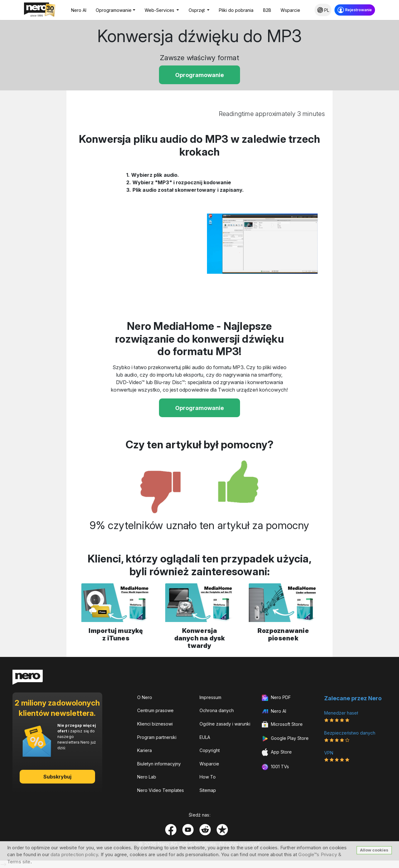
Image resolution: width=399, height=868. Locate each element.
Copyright (210, 750)
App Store (277, 752)
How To (208, 777)
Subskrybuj (58, 777)
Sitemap (208, 790)
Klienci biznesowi (155, 724)
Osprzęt (197, 10)
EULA (205, 737)
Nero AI (79, 10)
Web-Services (160, 10)
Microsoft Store (282, 725)
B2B (267, 10)
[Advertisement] (33, 226)
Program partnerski (157, 737)
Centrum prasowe (155, 710)
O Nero (145, 697)
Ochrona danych (217, 710)
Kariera (144, 750)
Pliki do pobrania (236, 10)
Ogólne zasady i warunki (225, 724)
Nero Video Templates (161, 790)
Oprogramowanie (114, 10)
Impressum (210, 697)
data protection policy (74, 854)
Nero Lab (147, 777)
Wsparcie (290, 10)
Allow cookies (374, 850)
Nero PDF (276, 698)
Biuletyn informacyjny (159, 764)
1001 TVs (275, 767)
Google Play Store (285, 739)
